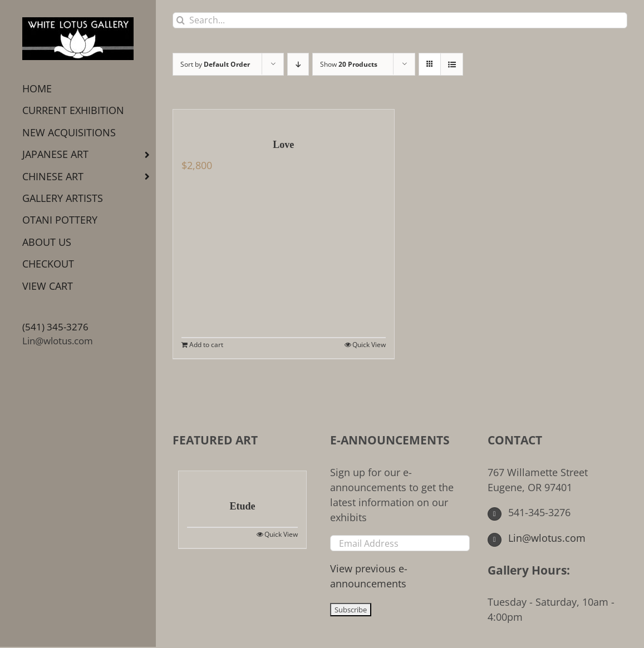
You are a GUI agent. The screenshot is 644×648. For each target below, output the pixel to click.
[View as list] (452, 64)
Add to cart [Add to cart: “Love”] (206, 345)
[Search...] (400, 20)
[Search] (181, 20)
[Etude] (242, 479)
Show (349, 64)
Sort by (215, 64)
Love (283, 145)
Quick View (369, 345)
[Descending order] (298, 64)
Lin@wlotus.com (58, 341)
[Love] (284, 118)
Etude (242, 506)
